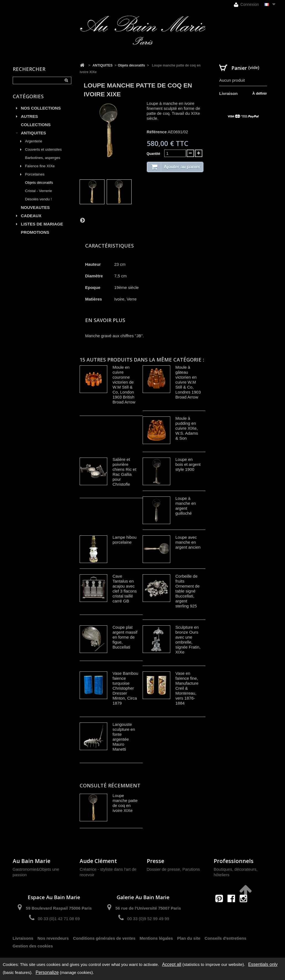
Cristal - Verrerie (39, 191)
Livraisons (23, 938)
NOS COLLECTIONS (41, 108)
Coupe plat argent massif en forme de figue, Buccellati (125, 637)
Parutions (191, 869)
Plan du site (189, 938)
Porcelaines (35, 174)
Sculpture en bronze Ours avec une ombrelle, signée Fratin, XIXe (188, 640)
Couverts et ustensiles (44, 149)
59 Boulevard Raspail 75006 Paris (59, 908)
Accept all (172, 964)
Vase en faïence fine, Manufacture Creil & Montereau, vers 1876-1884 (187, 688)
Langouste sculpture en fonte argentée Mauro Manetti (124, 737)
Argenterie (34, 141)
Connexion (246, 5)
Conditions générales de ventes (104, 938)
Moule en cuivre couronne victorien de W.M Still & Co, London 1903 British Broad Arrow (124, 385)
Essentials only (263, 964)
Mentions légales (156, 938)
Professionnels (234, 861)
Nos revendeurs (53, 938)
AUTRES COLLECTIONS (36, 120)
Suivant (82, 220)
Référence (157, 132)
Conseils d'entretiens (225, 938)
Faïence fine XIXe (40, 166)
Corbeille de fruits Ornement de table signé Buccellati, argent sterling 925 (188, 591)
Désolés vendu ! (39, 199)
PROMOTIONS (35, 232)
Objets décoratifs (39, 183)
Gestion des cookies (33, 946)
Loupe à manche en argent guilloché (186, 506)
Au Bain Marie (32, 861)
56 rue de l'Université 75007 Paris (148, 908)
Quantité (154, 154)
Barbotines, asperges (43, 158)
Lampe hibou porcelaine (125, 540)
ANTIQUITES (34, 133)
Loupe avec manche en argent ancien (188, 542)
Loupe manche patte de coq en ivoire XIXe (125, 803)
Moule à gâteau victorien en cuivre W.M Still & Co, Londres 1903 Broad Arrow (188, 382)
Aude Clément (98, 861)
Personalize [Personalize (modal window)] (47, 972)
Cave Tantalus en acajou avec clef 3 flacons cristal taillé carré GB (125, 589)
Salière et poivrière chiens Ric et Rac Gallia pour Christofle (124, 472)
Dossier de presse (164, 869)
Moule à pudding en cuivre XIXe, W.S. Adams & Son (187, 428)
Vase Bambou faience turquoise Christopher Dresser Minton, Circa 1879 (125, 688)
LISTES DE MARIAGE (42, 224)
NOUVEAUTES (35, 207)
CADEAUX (31, 216)
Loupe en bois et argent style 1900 (188, 464)
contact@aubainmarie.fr (233, 910)
